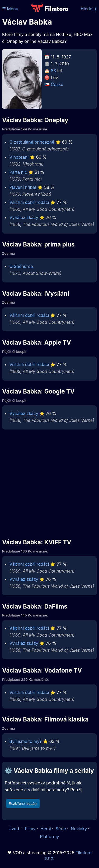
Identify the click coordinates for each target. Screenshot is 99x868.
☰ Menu (10, 9)
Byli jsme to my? (26, 741)
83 (54, 71)
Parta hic (18, 172)
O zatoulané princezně (32, 142)
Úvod (14, 829)
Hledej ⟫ (89, 9)
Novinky (79, 829)
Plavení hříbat (23, 187)
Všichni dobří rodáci (29, 202)
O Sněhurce (21, 266)
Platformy (49, 837)
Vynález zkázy (24, 217)
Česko (57, 84)
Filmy (30, 829)
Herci (46, 829)
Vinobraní (19, 157)
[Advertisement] (49, 484)
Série (61, 829)
